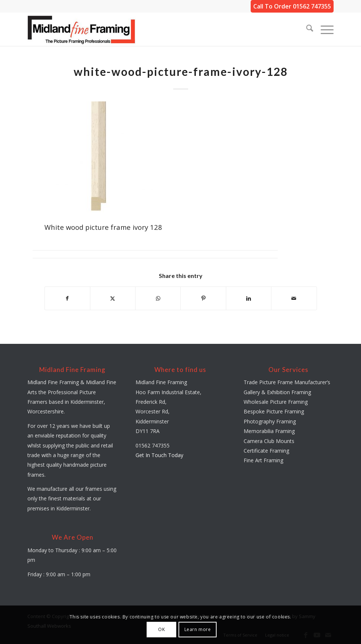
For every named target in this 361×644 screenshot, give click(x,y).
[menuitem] (306, 29)
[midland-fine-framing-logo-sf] (81, 29)
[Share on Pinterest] (203, 298)
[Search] (306, 29)
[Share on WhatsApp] (158, 298)
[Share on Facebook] (67, 298)
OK (161, 629)
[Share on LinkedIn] (249, 298)
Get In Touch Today (159, 455)
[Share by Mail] (294, 298)
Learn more (198, 629)
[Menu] (323, 29)
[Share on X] (113, 298)
